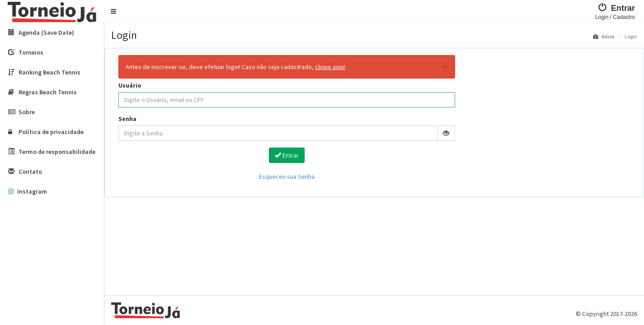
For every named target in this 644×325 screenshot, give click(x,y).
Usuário (130, 85)
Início (604, 36)
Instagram (28, 191)
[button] (113, 11)
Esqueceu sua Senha (287, 176)
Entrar (287, 155)
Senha (127, 119)
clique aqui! (330, 67)
